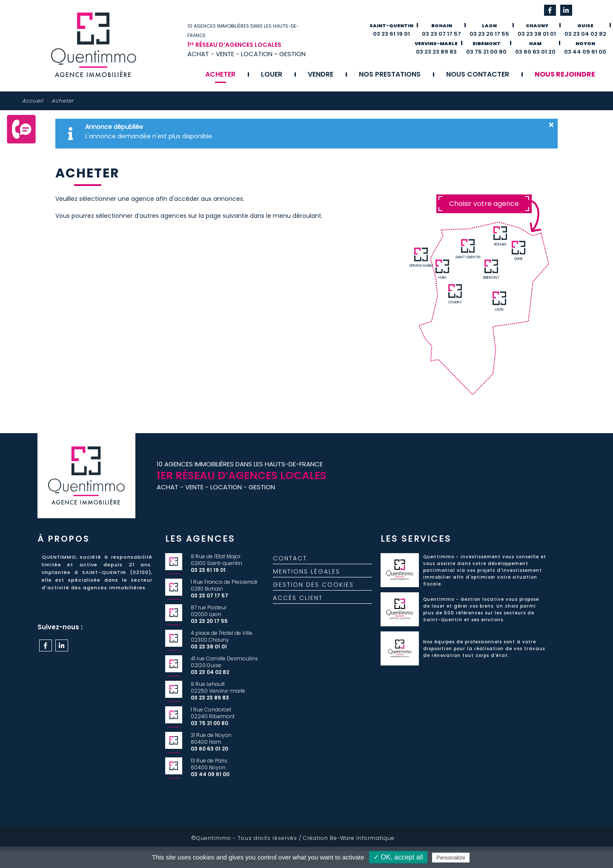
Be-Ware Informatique (362, 838)
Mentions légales (306, 578)
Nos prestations (390, 74)
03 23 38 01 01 (537, 34)
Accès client (298, 605)
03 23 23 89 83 (436, 52)
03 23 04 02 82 (585, 34)
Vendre (321, 74)
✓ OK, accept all (398, 857)
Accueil (33, 101)
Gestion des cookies (313, 591)
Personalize (451, 858)
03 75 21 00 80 (486, 52)
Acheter (220, 74)
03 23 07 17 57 (441, 34)
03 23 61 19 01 (391, 34)
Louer (272, 74)
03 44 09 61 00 (585, 52)
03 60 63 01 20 (535, 52)
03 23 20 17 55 (489, 34)
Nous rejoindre (565, 74)
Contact (290, 565)
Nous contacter (478, 74)
